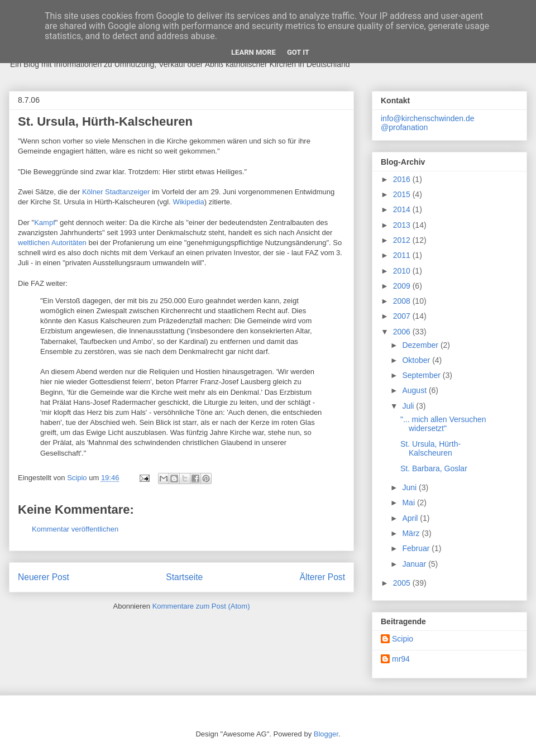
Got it (298, 52)
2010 (403, 271)
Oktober (417, 360)
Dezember (421, 345)
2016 (403, 179)
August (415, 390)
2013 (403, 225)
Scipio (403, 639)
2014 (403, 209)
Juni (410, 487)
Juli (409, 406)
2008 (403, 301)
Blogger (326, 734)
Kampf (45, 223)
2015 (403, 194)
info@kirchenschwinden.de (428, 118)
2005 (403, 583)
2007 (403, 316)
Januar (415, 564)
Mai (409, 503)
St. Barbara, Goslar (434, 468)
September (422, 375)
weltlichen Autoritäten (52, 243)
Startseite (184, 577)
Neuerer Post (44, 577)
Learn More (253, 52)
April (411, 518)
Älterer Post (322, 577)
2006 (403, 332)
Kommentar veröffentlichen (75, 529)
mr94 (401, 659)
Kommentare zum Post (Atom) (201, 606)
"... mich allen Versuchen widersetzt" (443, 424)
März (412, 533)
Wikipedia (188, 202)
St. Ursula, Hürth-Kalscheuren (430, 449)
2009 (403, 286)
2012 (403, 240)
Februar (417, 548)
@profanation (404, 127)
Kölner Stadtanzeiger (116, 192)
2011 (403, 255)
